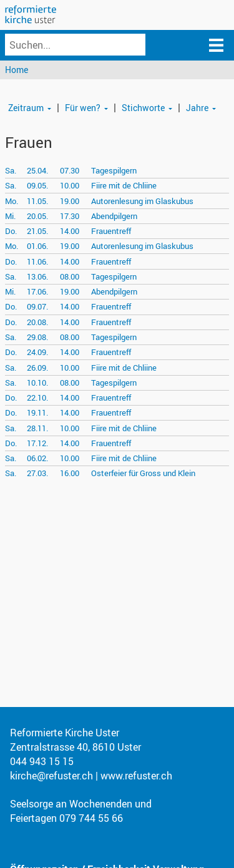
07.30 (70, 170)
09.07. (37, 306)
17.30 (70, 216)
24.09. (37, 352)
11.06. (37, 261)
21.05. (37, 231)
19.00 (70, 201)
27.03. (37, 473)
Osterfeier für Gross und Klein (143, 473)
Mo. (12, 201)
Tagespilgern (114, 170)
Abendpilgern (114, 216)
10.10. (37, 383)
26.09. (37, 368)
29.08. (37, 337)
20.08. (37, 322)
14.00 (70, 231)
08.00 (70, 276)
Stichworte (143, 108)
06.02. (37, 458)
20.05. (37, 216)
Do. (11, 231)
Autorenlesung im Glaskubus (142, 201)
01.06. (37, 246)
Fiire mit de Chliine (124, 185)
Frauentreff (111, 231)
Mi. (10, 216)
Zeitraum (26, 108)
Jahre (197, 108)
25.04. (37, 170)
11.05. (37, 201)
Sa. (11, 170)
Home (17, 70)
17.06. (37, 291)
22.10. (37, 397)
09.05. (37, 185)
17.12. (37, 443)
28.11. (37, 428)
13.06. (37, 276)
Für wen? (83, 108)
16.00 (70, 473)
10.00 (70, 185)
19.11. (37, 412)
